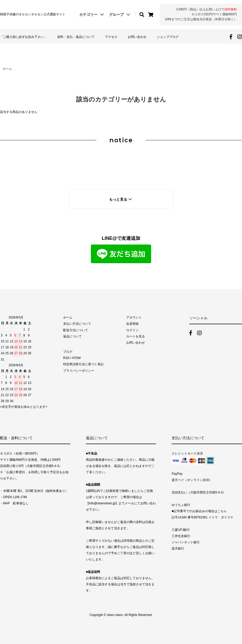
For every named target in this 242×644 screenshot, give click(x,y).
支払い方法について (77, 324)
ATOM (76, 358)
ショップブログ (168, 37)
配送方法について (76, 330)
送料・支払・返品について (76, 37)
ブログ (68, 352)
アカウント (134, 317)
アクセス (111, 37)
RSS (66, 358)
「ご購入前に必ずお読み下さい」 (23, 37)
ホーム (7, 69)
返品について (72, 336)
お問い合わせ (137, 37)
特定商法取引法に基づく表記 (83, 364)
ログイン (132, 330)
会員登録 (132, 324)
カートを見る (136, 336)
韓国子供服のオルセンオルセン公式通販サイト (33, 14)
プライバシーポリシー (79, 371)
